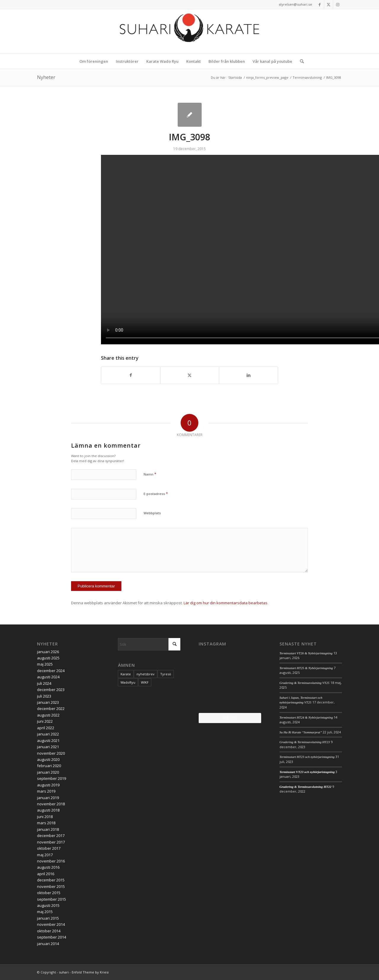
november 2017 (51, 842)
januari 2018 (48, 829)
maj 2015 (45, 912)
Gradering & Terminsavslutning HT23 (305, 742)
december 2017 (51, 836)
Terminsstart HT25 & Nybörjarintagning (306, 668)
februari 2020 (49, 766)
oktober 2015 (49, 893)
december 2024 (51, 671)
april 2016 (46, 874)
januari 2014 (48, 944)
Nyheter (46, 77)
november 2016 (51, 861)
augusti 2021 (48, 740)
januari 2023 (48, 702)
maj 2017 (45, 855)
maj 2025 (45, 664)
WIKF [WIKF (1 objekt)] (145, 682)
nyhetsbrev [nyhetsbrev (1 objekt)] (146, 674)
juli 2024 (44, 683)
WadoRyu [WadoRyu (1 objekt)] (128, 682)
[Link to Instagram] (338, 4)
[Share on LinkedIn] (248, 375)
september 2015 (52, 899)
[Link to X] (329, 4)
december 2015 (51, 880)
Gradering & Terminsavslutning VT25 (305, 683)
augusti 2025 (48, 658)
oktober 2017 (49, 848)
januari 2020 (48, 772)
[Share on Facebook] (131, 375)
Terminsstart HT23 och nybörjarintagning (307, 757)
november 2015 (51, 886)
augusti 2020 (48, 759)
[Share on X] (190, 375)
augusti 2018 (48, 810)
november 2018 (51, 804)
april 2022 (46, 728)
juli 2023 (44, 696)
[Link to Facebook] (320, 4)
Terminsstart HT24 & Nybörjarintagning (306, 717)
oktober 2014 (49, 931)
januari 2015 (48, 918)
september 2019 (52, 778)
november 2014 (51, 924)
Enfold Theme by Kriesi (90, 972)
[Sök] (300, 61)
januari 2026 (48, 652)
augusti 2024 (48, 677)
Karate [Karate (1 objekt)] (126, 674)
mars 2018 (46, 823)
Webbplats (152, 513)
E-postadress (156, 494)
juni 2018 (45, 817)
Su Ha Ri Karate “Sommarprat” (301, 732)
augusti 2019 (48, 785)
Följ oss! (230, 718)
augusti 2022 (48, 715)
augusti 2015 (48, 905)
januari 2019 (48, 798)
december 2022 (51, 709)
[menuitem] (94, 61)
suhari (64, 972)
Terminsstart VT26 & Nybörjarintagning (306, 653)
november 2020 (51, 753)
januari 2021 (48, 747)
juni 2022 (45, 721)
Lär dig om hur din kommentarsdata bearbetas (225, 603)
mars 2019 (46, 791)
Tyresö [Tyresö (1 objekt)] (166, 674)
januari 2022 (48, 734)
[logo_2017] (190, 31)
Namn (150, 474)
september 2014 (52, 937)
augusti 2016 (48, 867)
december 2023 (51, 690)
